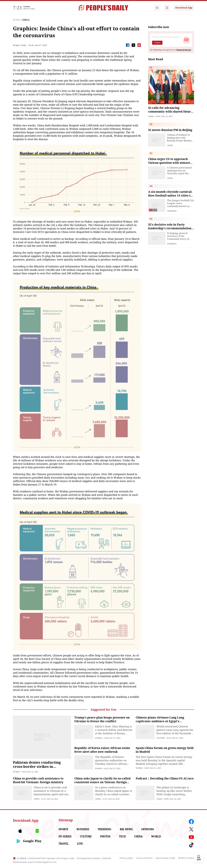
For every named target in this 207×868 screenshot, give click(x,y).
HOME (17, 20)
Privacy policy (126, 858)
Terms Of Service (184, 50)
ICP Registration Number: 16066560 (94, 858)
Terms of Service (144, 858)
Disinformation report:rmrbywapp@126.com (35, 862)
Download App (184, 8)
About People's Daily (165, 858)
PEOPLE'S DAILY (186, 858)
